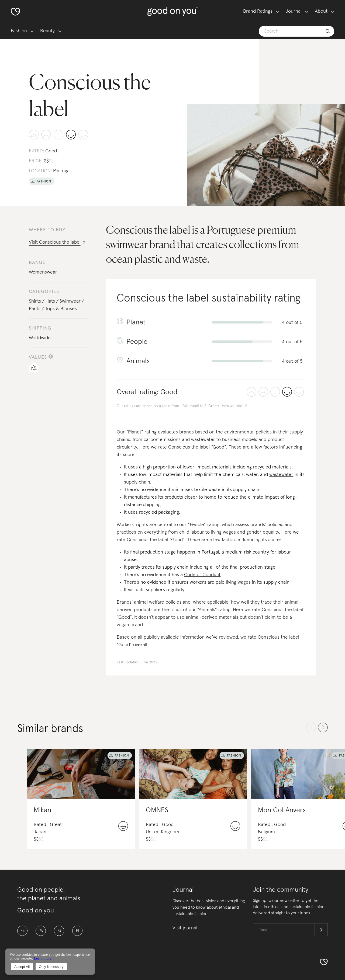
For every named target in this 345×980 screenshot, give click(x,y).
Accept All (22, 967)
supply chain (137, 482)
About (321, 11)
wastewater (281, 475)
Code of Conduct (202, 575)
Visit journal (185, 928)
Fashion (19, 31)
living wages (238, 582)
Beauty (47, 31)
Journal (294, 11)
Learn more (42, 958)
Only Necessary (51, 967)
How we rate (232, 406)
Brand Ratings (258, 11)
